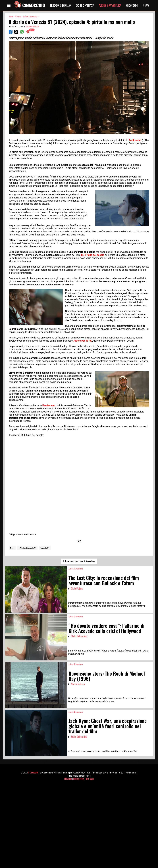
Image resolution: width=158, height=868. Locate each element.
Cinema (18, 17)
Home (11, 17)
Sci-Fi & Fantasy (85, 5)
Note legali (90, 779)
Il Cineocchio (33, 772)
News (146, 5)
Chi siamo (68, 779)
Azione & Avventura (110, 5)
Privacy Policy (79, 779)
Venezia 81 (45, 548)
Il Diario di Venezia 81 (27, 548)
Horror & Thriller (61, 5)
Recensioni (132, 5)
